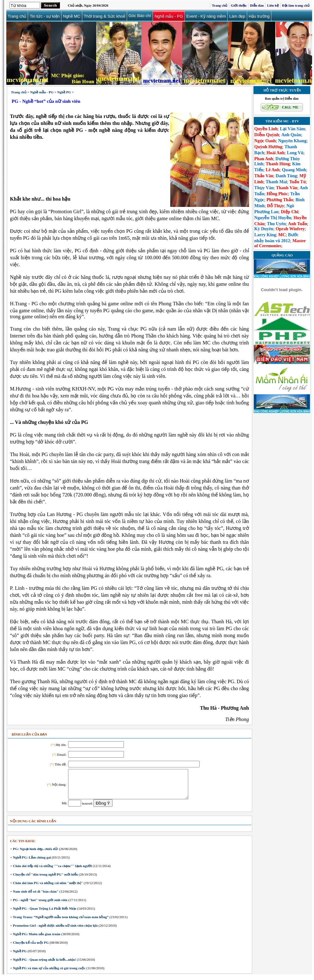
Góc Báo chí (140, 16)
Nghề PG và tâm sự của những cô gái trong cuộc (49, 974)
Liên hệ (273, 5)
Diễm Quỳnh (267, 135)
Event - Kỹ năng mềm (206, 16)
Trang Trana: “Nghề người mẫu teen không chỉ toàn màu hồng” (60, 923)
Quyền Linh (266, 129)
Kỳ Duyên (264, 229)
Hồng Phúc (277, 194)
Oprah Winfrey (290, 229)
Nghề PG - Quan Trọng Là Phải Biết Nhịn (44, 914)
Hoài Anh (275, 153)
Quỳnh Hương (268, 147)
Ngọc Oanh (265, 141)
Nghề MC (72, 16)
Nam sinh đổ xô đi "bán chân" (35, 897)
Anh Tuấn (298, 224)
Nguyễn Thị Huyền (273, 218)
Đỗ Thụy (276, 206)
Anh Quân (291, 135)
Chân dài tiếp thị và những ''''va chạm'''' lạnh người (52, 871)
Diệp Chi (290, 212)
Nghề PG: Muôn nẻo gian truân (36, 940)
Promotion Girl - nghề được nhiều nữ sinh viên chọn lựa (55, 931)
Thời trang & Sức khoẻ (105, 16)
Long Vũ (295, 153)
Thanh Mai (276, 182)
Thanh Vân (287, 188)
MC (282, 235)
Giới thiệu (238, 5)
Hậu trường (259, 16)
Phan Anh (264, 159)
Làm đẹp (237, 16)
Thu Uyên (276, 224)
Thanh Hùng (278, 164)
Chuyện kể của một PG (30, 948)
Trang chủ (220, 5)
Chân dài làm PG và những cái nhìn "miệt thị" (47, 889)
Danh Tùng (286, 176)
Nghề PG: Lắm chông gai (31, 863)
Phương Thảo (280, 200)
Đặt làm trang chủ (296, 5)
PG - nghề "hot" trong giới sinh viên (40, 906)
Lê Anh (273, 170)
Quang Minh (294, 170)
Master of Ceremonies (280, 243)
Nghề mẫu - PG (169, 16)
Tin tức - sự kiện (45, 16)
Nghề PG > (66, 92)
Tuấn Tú (297, 182)
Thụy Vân (264, 188)
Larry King (265, 235)
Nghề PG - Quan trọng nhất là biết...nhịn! (44, 965)
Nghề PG (19, 957)
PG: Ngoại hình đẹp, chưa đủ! (35, 854)
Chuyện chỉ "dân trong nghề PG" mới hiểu (45, 880)
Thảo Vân (264, 176)
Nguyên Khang (292, 141)
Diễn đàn (257, 5)
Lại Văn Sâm (292, 129)
